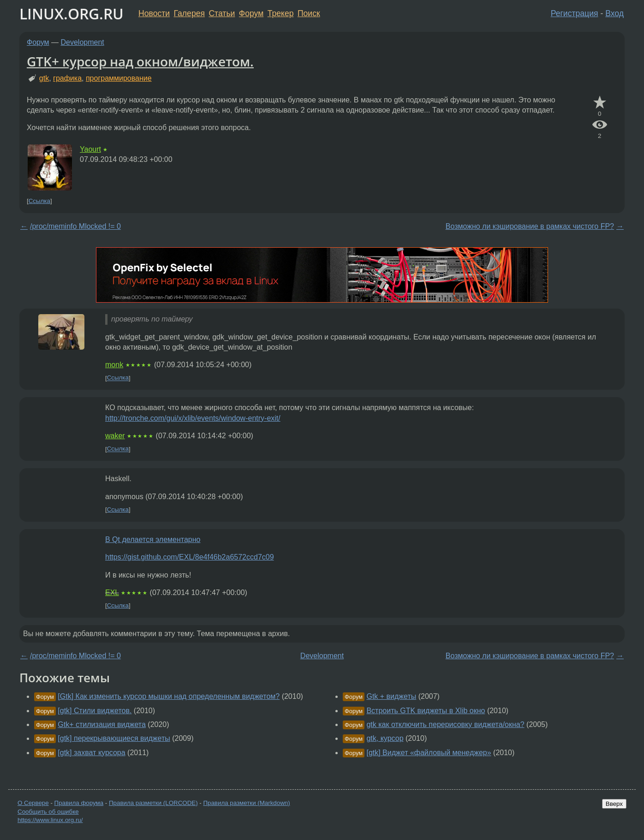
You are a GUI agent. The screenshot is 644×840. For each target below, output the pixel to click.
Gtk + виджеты (391, 696)
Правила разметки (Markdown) (246, 803)
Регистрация (575, 13)
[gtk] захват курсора (91, 753)
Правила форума (79, 803)
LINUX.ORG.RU (72, 14)
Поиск (309, 13)
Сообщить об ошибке (48, 812)
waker (115, 436)
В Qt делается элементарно (153, 539)
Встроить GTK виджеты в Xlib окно (426, 711)
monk (114, 365)
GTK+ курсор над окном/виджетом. (140, 61)
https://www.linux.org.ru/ (50, 820)
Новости (154, 13)
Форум (251, 13)
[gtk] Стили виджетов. (95, 711)
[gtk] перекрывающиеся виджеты (114, 738)
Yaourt (90, 149)
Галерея (189, 13)
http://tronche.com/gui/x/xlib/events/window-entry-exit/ (193, 418)
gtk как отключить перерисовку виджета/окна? (445, 724)
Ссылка (39, 201)
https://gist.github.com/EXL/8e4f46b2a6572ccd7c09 (190, 557)
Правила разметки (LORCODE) (153, 803)
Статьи (222, 13)
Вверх (614, 804)
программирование (119, 78)
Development (83, 42)
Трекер (281, 13)
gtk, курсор (385, 738)
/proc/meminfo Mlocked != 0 (75, 226)
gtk (44, 78)
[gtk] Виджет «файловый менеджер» (429, 753)
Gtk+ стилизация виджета (102, 724)
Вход (614, 13)
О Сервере (33, 803)
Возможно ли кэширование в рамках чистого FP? (530, 226)
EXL (112, 593)
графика (67, 78)
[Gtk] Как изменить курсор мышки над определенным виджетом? (169, 696)
